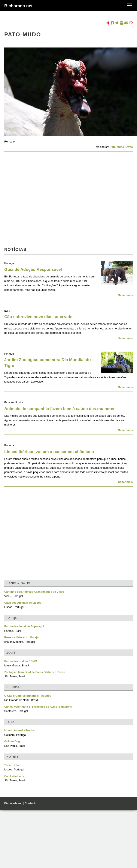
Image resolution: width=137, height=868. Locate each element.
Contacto (31, 803)
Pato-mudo (117, 147)
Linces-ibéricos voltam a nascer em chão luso (49, 452)
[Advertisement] (40, 201)
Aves (130, 147)
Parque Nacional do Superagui (24, 626)
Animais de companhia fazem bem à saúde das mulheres (60, 409)
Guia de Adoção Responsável (33, 269)
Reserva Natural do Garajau (22, 637)
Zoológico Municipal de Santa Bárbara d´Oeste (35, 672)
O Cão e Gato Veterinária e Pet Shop (28, 696)
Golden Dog (12, 741)
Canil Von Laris (14, 776)
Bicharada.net (18, 6)
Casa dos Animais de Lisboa (23, 603)
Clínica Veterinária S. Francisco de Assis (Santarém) (38, 707)
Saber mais (125, 295)
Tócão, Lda (12, 765)
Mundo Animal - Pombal (20, 730)
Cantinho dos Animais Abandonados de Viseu (34, 592)
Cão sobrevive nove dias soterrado (38, 317)
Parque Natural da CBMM (21, 661)
